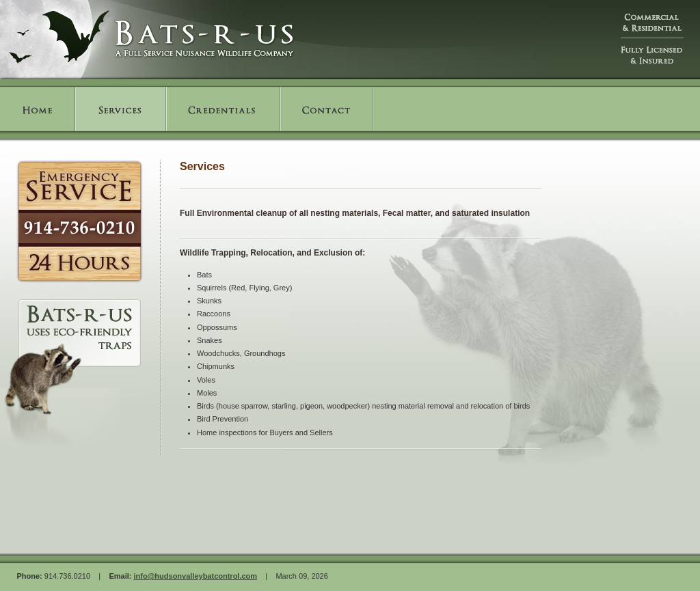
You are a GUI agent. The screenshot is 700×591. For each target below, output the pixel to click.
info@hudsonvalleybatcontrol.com (195, 576)
